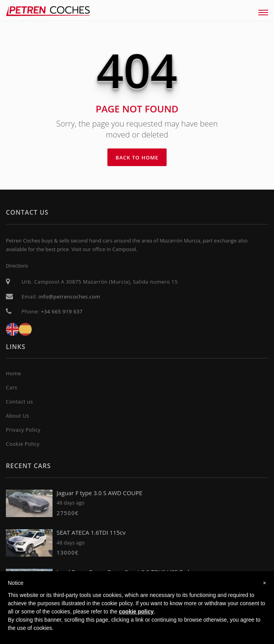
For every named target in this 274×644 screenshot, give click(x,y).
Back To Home (137, 157)
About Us (18, 416)
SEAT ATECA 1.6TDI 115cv (91, 532)
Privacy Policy (23, 430)
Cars (12, 387)
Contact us (19, 402)
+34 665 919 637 (62, 311)
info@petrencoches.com (69, 297)
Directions (17, 266)
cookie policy (136, 611)
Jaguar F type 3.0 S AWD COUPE (99, 493)
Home (14, 373)
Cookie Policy (23, 444)
